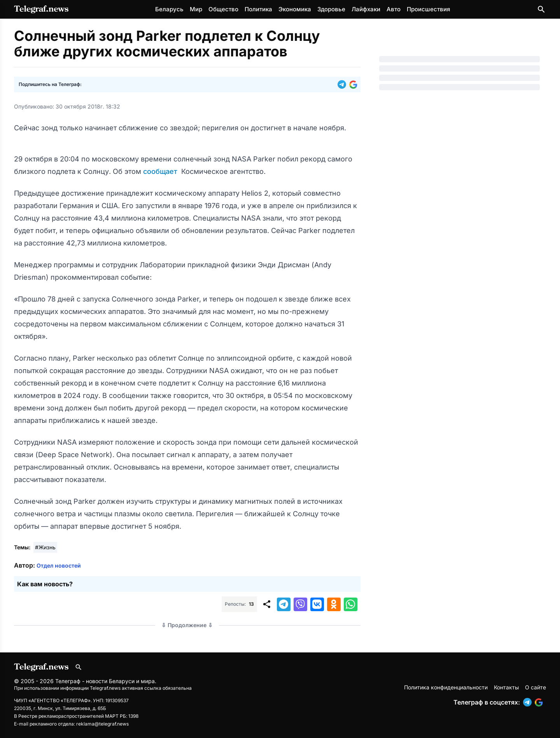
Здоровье (331, 9)
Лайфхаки (366, 9)
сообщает (161, 171)
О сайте (535, 687)
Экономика (295, 9)
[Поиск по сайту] (541, 9)
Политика (258, 9)
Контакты (506, 687)
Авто (394, 9)
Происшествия (428, 9)
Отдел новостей (59, 565)
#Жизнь (45, 547)
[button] (343, 84)
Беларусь (169, 9)
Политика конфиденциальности (446, 687)
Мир (196, 9)
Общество (223, 9)
